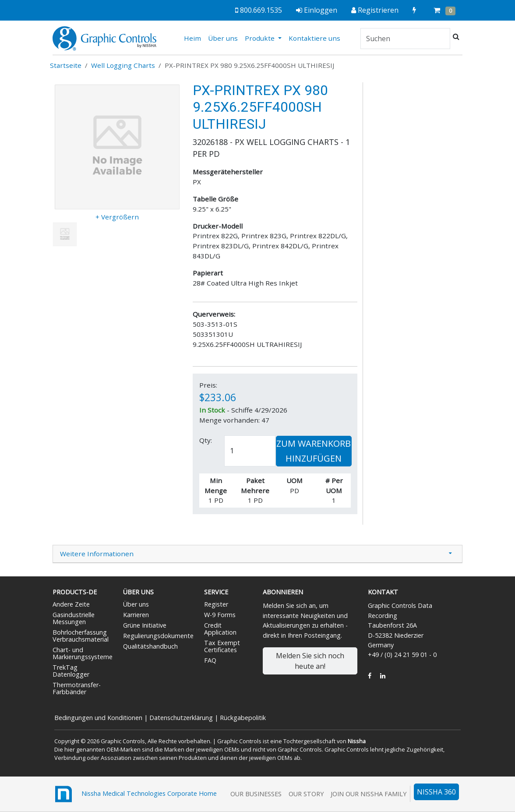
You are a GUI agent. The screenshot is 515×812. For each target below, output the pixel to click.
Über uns (223, 38)
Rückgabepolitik (243, 718)
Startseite (66, 65)
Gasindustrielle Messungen (74, 618)
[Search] (405, 39)
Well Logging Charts (123, 65)
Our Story (306, 794)
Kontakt (383, 592)
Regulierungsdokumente (158, 636)
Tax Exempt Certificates (222, 646)
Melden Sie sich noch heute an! (310, 661)
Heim (194, 38)
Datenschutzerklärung (181, 718)
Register (216, 604)
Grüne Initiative (145, 625)
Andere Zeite (71, 604)
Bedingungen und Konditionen (98, 718)
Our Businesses (256, 794)
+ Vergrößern (117, 217)
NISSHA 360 (436, 792)
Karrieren (136, 615)
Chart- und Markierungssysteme (83, 653)
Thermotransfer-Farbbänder (77, 688)
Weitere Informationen (97, 554)
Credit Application (220, 629)
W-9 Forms (220, 615)
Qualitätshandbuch (150, 646)
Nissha (357, 741)
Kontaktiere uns (314, 38)
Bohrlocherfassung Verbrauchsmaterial (81, 636)
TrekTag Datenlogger (71, 671)
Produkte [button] (261, 38)
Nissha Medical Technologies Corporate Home (135, 794)
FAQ (210, 660)
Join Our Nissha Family (369, 794)
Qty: (206, 440)
